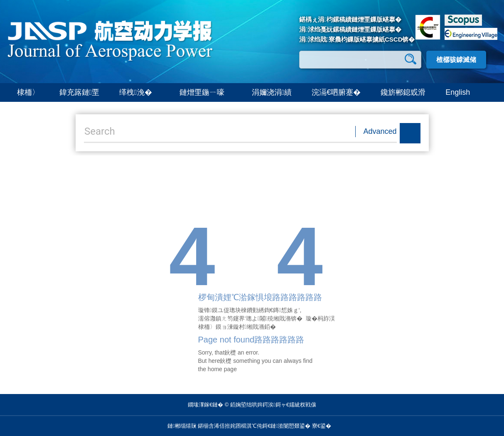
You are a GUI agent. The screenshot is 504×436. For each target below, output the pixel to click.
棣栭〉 (28, 92)
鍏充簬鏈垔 (80, 92)
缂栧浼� (139, 92)
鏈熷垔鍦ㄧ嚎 (206, 92)
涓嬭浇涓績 (272, 92)
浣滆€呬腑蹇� (336, 92)
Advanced (380, 131)
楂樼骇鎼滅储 (456, 60)
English (458, 92)
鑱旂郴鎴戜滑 (403, 92)
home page (222, 369)
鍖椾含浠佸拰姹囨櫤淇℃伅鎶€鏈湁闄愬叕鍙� (254, 426)
